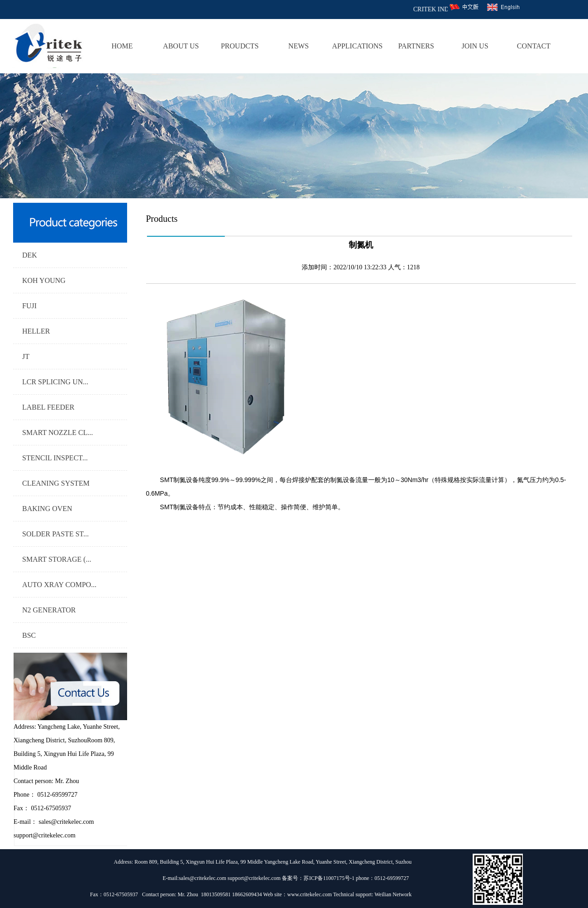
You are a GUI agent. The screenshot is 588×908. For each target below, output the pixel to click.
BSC (29, 635)
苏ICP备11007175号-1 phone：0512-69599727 (358, 878)
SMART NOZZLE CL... (58, 432)
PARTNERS (416, 46)
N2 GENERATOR (49, 610)
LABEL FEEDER (48, 407)
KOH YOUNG (44, 280)
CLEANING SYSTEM (56, 483)
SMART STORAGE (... (57, 559)
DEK (30, 255)
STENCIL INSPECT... (55, 458)
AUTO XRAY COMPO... (59, 585)
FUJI (29, 306)
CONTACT (534, 46)
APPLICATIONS (357, 46)
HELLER (36, 331)
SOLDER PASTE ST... (55, 534)
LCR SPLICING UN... (55, 382)
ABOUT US (181, 46)
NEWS (298, 46)
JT (26, 356)
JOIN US (475, 46)
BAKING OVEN (47, 509)
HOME (122, 46)
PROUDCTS (240, 46)
